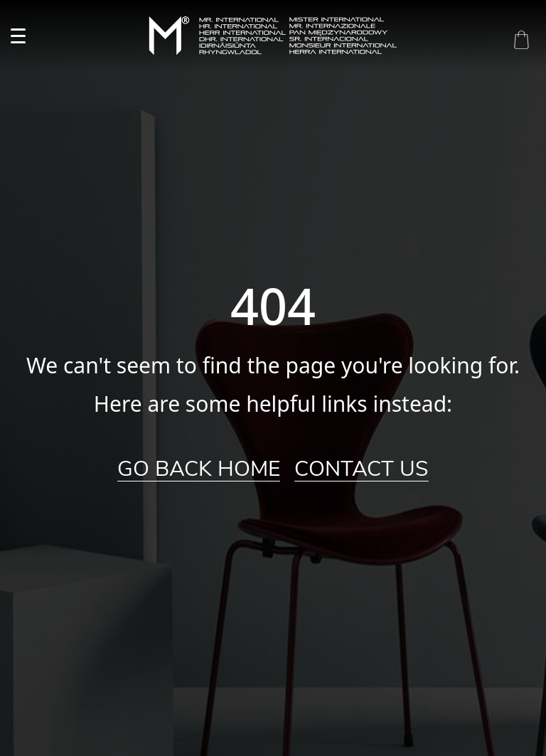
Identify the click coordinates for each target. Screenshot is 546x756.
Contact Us (362, 469)
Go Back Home (199, 469)
